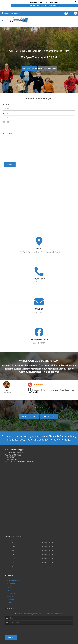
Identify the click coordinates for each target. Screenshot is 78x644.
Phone (7, 122)
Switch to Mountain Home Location (44, 5)
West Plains (51, 366)
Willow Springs (22, 369)
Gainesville (25, 372)
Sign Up (11, 637)
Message (8, 133)
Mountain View (39, 369)
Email (6, 113)
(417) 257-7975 (10, 457)
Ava (45, 372)
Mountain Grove (56, 369)
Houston (37, 372)
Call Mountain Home (47, 68)
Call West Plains (29, 68)
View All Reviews (29, 416)
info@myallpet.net (11, 459)
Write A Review (49, 416)
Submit (10, 164)
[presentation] (20, 157)
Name (6, 105)
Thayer (70, 369)
